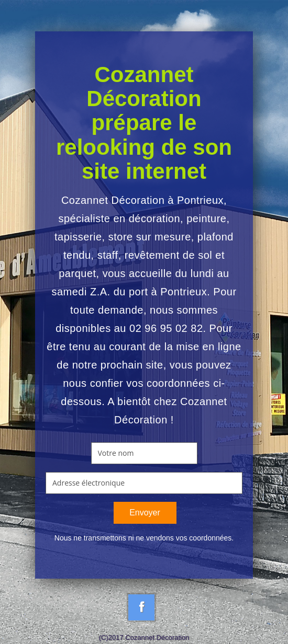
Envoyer (145, 513)
